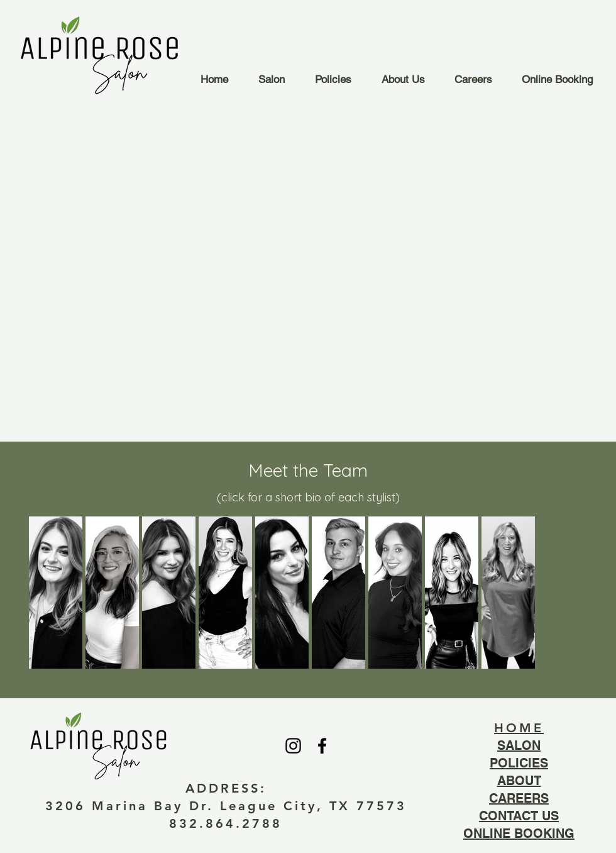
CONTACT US (519, 816)
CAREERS (519, 798)
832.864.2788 (226, 823)
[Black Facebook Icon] (322, 746)
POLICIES (519, 763)
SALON (519, 745)
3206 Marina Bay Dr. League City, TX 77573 (226, 806)
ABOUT (519, 781)
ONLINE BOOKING (519, 833)
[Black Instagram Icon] (293, 746)
